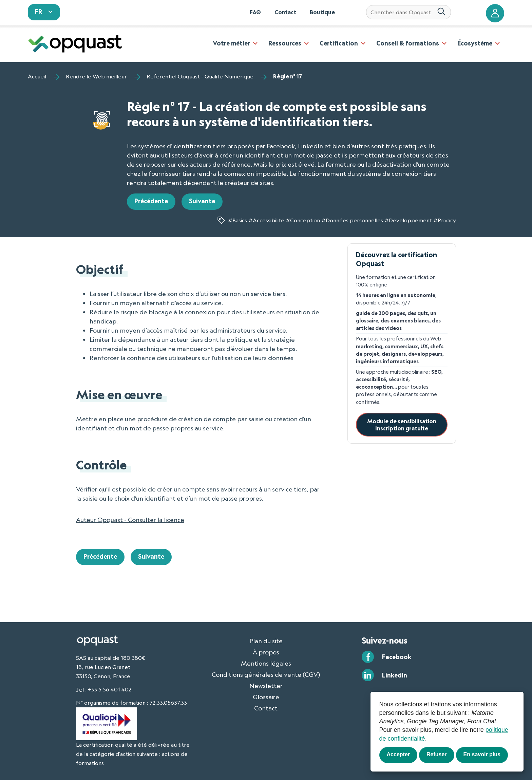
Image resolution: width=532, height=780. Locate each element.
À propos (266, 652)
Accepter (398, 754)
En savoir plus (482, 754)
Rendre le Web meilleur (96, 76)
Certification (339, 43)
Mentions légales (266, 663)
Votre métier (231, 43)
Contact (285, 12)
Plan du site (266, 641)
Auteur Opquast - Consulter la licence (130, 520)
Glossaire (266, 697)
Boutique (322, 12)
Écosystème (475, 43)
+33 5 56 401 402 (110, 689)
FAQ (255, 12)
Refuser (437, 754)
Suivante (202, 201)
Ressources (285, 43)
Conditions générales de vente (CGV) (266, 674)
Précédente (151, 201)
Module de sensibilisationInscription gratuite (402, 425)
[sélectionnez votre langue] (44, 12)
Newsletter (266, 686)
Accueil (37, 76)
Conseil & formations (408, 43)
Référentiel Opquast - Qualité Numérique (200, 76)
